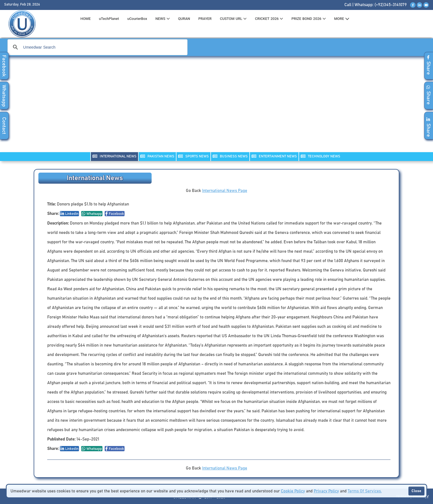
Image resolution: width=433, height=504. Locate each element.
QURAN (184, 19)
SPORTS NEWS (193, 156)
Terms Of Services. (365, 491)
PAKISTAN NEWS (157, 156)
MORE (342, 19)
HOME (85, 19)
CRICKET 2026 (269, 19)
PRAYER (205, 19)
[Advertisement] (216, 108)
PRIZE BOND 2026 (308, 19)
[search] (97, 47)
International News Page (225, 191)
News (163, 19)
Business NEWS (230, 156)
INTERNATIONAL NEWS (114, 156)
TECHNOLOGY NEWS (320, 156)
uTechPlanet (109, 19)
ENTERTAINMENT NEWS (274, 156)
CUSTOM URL (233, 19)
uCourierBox (137, 19)
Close (416, 491)
